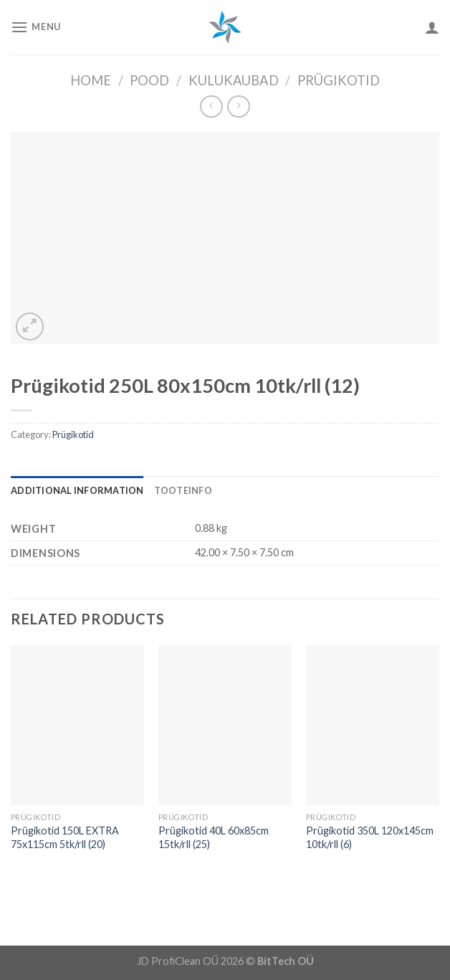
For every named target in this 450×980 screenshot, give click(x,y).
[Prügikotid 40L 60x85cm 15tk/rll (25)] (225, 725)
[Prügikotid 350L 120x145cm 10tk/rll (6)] (373, 725)
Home (91, 80)
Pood (149, 80)
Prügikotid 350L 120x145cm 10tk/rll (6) (370, 837)
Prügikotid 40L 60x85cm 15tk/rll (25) (214, 837)
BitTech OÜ (286, 961)
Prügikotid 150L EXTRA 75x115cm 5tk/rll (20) (65, 837)
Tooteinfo (183, 490)
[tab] (77, 490)
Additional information (77, 490)
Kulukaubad (234, 80)
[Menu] (36, 27)
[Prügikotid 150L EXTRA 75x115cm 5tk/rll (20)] (77, 725)
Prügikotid (339, 80)
